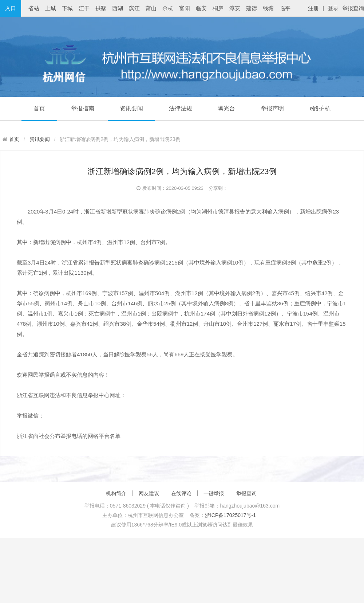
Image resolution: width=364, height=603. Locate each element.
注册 (313, 8)
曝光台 (226, 108)
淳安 (235, 8)
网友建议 (149, 493)
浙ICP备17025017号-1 (230, 515)
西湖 (118, 8)
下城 (67, 8)
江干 (84, 8)
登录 (333, 8)
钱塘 (268, 8)
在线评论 (181, 493)
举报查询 (353, 8)
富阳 (185, 8)
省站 (34, 8)
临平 (285, 8)
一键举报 (214, 493)
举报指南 (83, 108)
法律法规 (181, 108)
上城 (51, 8)
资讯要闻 (131, 108)
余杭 (168, 8)
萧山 (151, 8)
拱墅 (101, 8)
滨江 (134, 8)
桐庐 (218, 8)
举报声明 (272, 108)
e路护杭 (320, 108)
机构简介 (116, 493)
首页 (39, 108)
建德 (252, 8)
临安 (201, 8)
